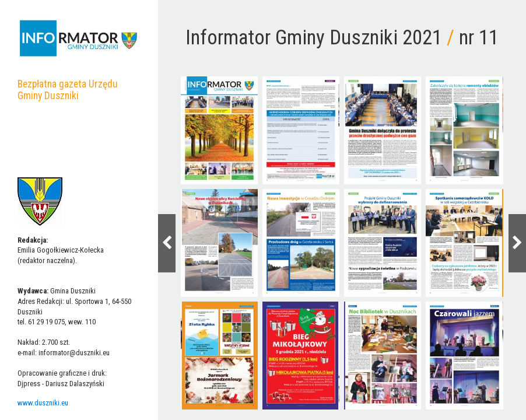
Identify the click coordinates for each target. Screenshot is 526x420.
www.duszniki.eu (43, 403)
